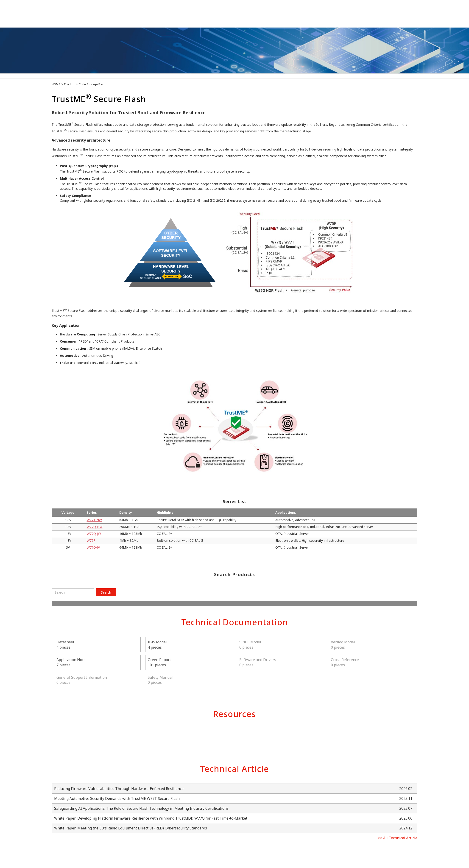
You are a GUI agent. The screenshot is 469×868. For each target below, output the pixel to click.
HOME (56, 84)
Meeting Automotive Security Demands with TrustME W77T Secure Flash (117, 798)
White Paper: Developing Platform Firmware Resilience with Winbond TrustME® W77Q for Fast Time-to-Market (151, 818)
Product (69, 84)
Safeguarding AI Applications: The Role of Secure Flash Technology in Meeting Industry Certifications (141, 808)
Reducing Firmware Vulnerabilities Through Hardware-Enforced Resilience (119, 789)
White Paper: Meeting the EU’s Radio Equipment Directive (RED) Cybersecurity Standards (131, 828)
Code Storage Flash (92, 84)
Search (106, 592)
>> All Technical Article (398, 838)
